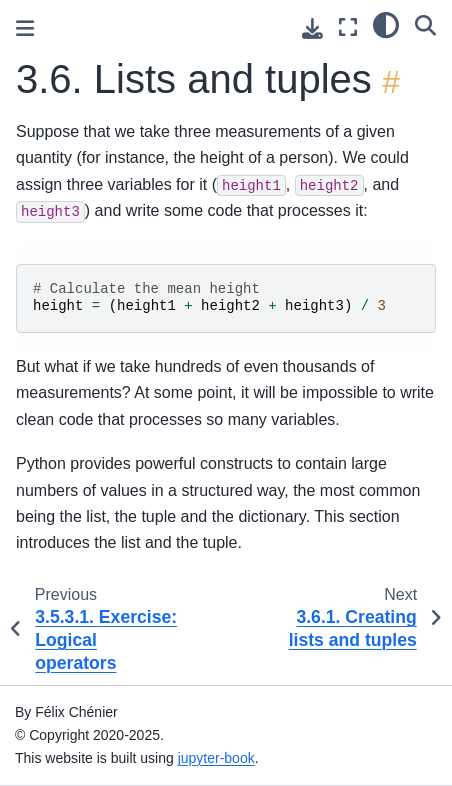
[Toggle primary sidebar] (25, 28)
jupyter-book (216, 758)
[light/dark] (386, 25)
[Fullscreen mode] (348, 27)
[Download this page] (312, 28)
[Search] (425, 25)
